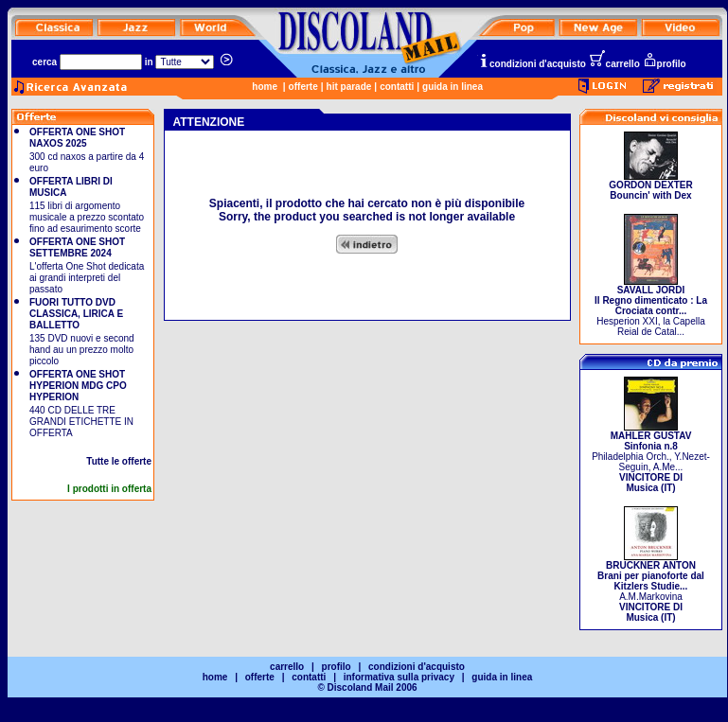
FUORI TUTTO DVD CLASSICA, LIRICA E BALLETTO (76, 314)
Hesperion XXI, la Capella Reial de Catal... (651, 307)
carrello (614, 64)
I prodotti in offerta (109, 489)
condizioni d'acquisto (532, 64)
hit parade (349, 87)
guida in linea (453, 87)
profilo (665, 64)
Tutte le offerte (119, 461)
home (265, 87)
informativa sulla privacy (399, 677)
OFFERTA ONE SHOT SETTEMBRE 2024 (77, 247)
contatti (397, 87)
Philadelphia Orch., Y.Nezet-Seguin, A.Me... (651, 458)
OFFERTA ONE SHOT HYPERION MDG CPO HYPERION (78, 386)
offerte (303, 87)
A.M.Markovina (651, 587)
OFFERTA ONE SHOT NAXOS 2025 (77, 138)
